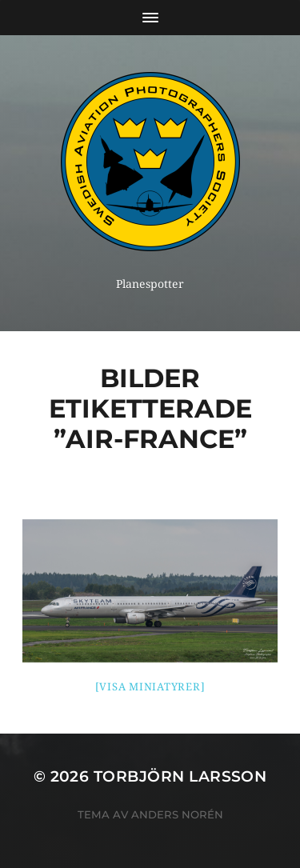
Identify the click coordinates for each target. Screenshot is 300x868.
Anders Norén (177, 814)
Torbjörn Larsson (180, 776)
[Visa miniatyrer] (150, 687)
